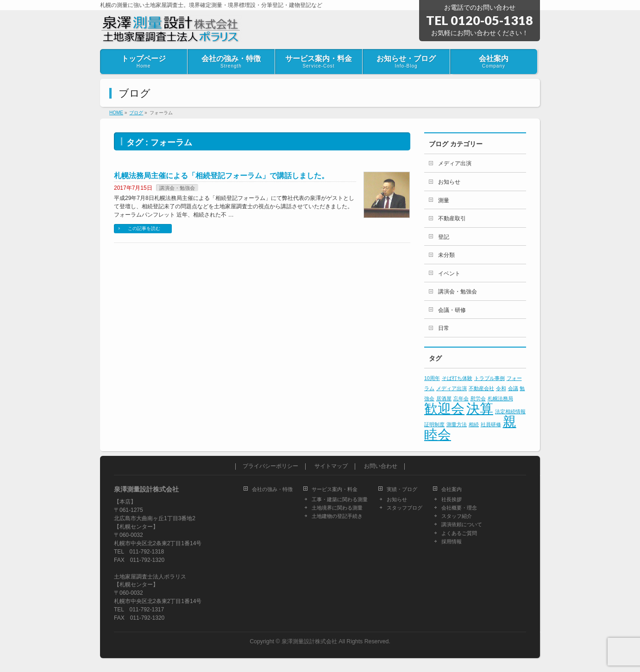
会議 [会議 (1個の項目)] (513, 388)
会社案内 (452, 489)
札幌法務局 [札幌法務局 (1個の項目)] (500, 398)
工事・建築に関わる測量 (340, 499)
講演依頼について (462, 524)
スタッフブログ (405, 508)
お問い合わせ (381, 466)
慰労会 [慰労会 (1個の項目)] (478, 398)
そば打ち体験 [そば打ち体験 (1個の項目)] (457, 378)
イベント (449, 274)
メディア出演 (455, 163)
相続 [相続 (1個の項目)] (474, 424)
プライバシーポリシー (270, 466)
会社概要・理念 (459, 508)
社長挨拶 (452, 499)
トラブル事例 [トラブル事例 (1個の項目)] (489, 378)
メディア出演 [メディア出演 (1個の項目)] (452, 388)
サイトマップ (331, 466)
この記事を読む (144, 228)
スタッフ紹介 (457, 516)
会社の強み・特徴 (272, 489)
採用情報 (452, 541)
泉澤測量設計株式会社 (309, 641)
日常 (444, 328)
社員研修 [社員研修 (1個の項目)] (491, 424)
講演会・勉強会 (177, 188)
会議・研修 (452, 310)
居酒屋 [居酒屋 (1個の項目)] (444, 398)
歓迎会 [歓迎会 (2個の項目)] (444, 408)
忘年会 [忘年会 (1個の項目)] (461, 398)
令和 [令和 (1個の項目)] (501, 388)
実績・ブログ (402, 489)
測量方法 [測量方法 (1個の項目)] (457, 424)
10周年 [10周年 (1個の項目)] (432, 378)
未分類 (446, 255)
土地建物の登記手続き (337, 516)
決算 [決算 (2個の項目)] (480, 408)
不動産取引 (452, 218)
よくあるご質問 (459, 533)
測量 (444, 200)
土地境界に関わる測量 (337, 508)
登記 (444, 237)
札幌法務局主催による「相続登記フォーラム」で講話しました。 (221, 176)
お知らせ (449, 182)
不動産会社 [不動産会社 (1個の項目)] (481, 388)
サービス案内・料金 (335, 489)
